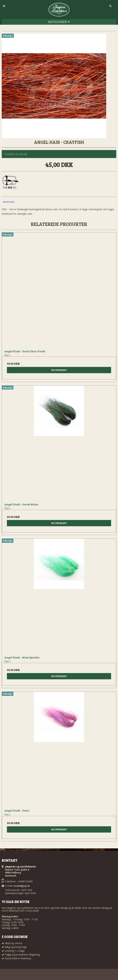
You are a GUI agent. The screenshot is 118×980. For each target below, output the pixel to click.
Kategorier (59, 22)
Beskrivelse (9, 202)
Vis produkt (59, 370)
